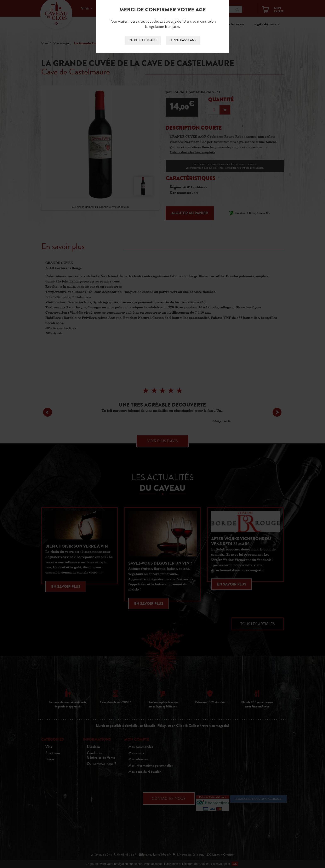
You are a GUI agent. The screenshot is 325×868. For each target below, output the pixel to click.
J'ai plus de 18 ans (143, 40)
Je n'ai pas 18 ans (183, 40)
